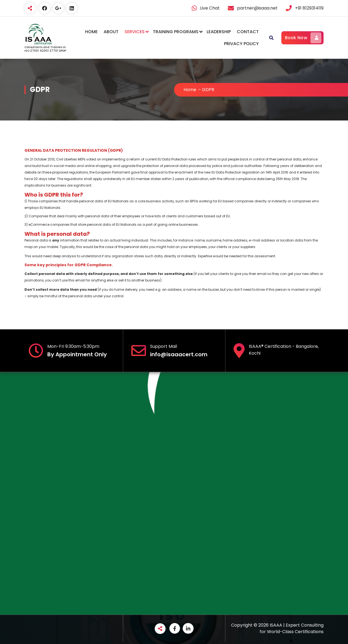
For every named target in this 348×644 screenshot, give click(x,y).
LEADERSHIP (219, 32)
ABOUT (111, 32)
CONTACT (248, 32)
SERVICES (135, 32)
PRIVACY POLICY (241, 44)
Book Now (303, 38)
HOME (91, 32)
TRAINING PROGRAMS (176, 32)
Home (190, 90)
